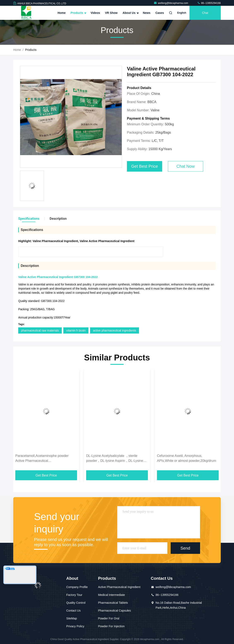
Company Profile (77, 587)
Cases (160, 13)
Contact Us (73, 611)
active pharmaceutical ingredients (115, 330)
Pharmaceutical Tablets (113, 603)
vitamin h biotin (76, 330)
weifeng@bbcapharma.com (171, 3)
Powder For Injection (111, 626)
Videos (95, 13)
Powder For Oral (109, 618)
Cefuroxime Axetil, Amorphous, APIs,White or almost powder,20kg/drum (186, 458)
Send (185, 548)
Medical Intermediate (111, 595)
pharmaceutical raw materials (40, 330)
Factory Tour (74, 595)
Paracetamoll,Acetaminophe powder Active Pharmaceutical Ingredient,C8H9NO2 (42, 459)
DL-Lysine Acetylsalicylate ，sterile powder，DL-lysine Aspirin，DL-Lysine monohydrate (115, 459)
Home (62, 13)
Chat (205, 13)
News (147, 13)
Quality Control (76, 603)
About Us (130, 13)
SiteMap (72, 618)
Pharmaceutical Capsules (114, 611)
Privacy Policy (75, 626)
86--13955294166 (209, 3)
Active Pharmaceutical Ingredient (119, 587)
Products (78, 13)
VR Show (111, 13)
